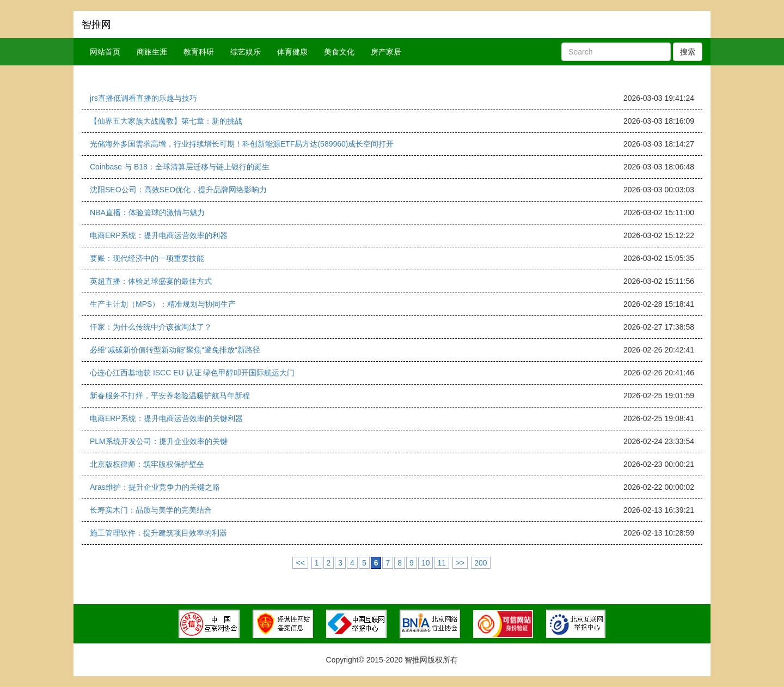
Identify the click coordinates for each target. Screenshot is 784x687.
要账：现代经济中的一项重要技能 (147, 258)
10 (426, 563)
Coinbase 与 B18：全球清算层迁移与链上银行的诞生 (180, 167)
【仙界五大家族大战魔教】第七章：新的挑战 (166, 121)
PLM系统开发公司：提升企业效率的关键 (159, 441)
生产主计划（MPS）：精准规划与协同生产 (163, 304)
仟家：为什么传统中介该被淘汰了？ (151, 327)
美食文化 (339, 52)
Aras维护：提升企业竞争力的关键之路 (155, 487)
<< (300, 563)
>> (460, 563)
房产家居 (386, 52)
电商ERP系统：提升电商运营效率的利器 (159, 235)
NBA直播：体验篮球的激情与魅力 (147, 212)
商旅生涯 (152, 52)
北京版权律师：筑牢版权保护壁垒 (147, 464)
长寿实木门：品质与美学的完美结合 (151, 510)
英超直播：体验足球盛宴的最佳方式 (151, 281)
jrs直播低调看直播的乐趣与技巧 (143, 98)
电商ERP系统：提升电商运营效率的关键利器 (166, 418)
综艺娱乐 (246, 52)
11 (442, 563)
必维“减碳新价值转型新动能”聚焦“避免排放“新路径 (175, 350)
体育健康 (292, 52)
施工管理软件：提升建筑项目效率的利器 (158, 533)
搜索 (688, 52)
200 (480, 563)
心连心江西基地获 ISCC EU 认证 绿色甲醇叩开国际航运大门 (192, 373)
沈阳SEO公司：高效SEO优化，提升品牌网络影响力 (178, 190)
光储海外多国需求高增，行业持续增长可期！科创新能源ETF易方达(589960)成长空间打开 (242, 144)
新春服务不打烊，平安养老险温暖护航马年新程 (170, 396)
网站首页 (105, 52)
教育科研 (199, 52)
